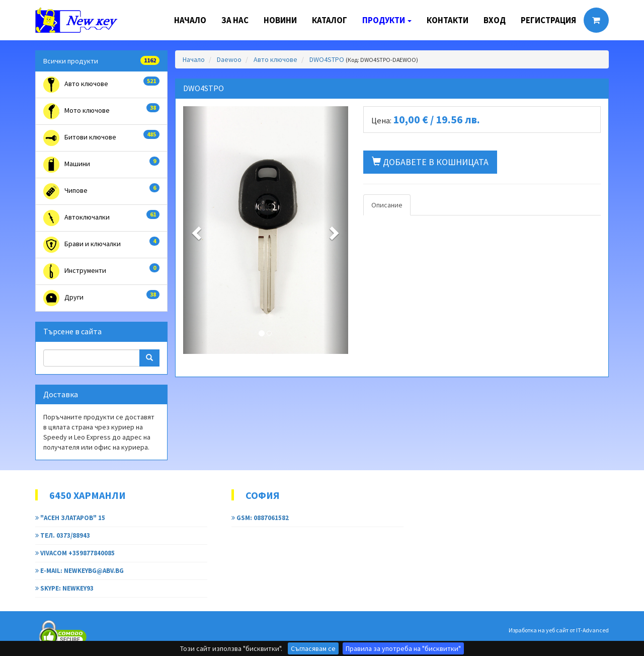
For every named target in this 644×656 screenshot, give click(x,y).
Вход (495, 20)
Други (101, 298)
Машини (101, 165)
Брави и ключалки (101, 245)
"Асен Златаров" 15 (70, 518)
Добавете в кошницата (430, 162)
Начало (190, 20)
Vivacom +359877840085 (75, 553)
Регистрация (548, 20)
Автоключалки (101, 218)
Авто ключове (101, 85)
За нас (235, 20)
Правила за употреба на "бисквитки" (403, 648)
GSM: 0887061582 (260, 518)
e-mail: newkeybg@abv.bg (79, 571)
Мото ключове (101, 111)
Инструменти (101, 271)
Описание (387, 205)
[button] (195, 230)
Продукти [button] (387, 20)
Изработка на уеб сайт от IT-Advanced (559, 630)
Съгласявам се (313, 648)
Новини (280, 20)
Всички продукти (101, 61)
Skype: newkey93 (64, 588)
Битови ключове (101, 138)
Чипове (101, 191)
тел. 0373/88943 (63, 535)
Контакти (448, 20)
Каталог (330, 20)
